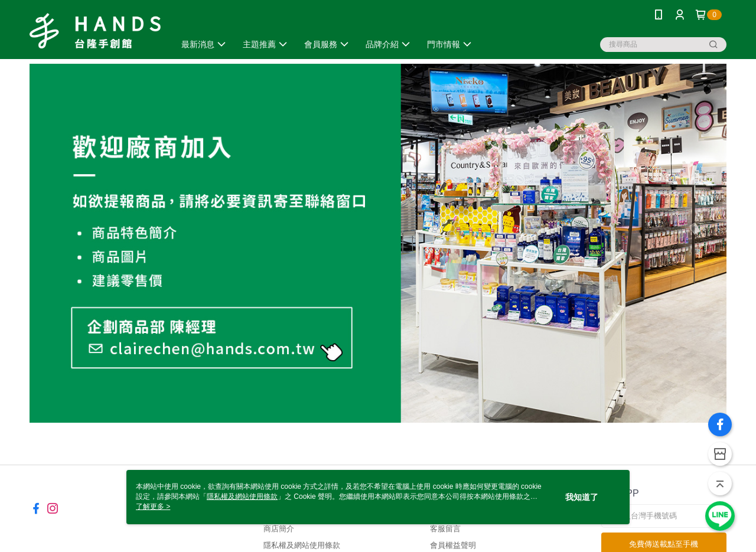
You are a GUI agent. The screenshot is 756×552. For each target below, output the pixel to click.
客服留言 (445, 529)
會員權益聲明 (453, 545)
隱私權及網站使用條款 (302, 545)
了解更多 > (153, 507)
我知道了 (582, 497)
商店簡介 (279, 529)
